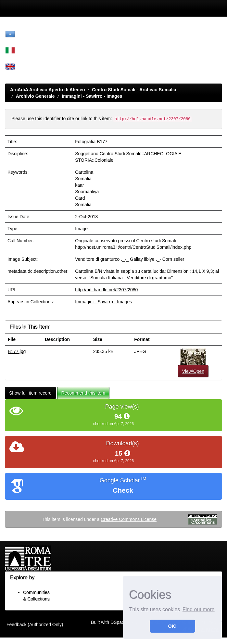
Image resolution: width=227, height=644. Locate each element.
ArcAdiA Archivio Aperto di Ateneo (48, 90)
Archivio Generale (35, 96)
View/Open (193, 371)
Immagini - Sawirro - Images (92, 96)
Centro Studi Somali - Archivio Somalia (134, 90)
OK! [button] (172, 626)
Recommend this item (83, 393)
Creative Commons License (129, 519)
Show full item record (30, 393)
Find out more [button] (199, 609)
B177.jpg (17, 351)
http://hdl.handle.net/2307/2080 (106, 290)
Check (123, 490)
